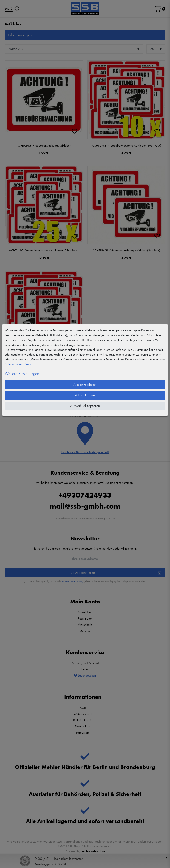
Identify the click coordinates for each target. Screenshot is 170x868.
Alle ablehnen (85, 395)
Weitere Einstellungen (22, 374)
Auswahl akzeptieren (85, 406)
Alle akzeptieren (85, 385)
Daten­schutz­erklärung (18, 364)
